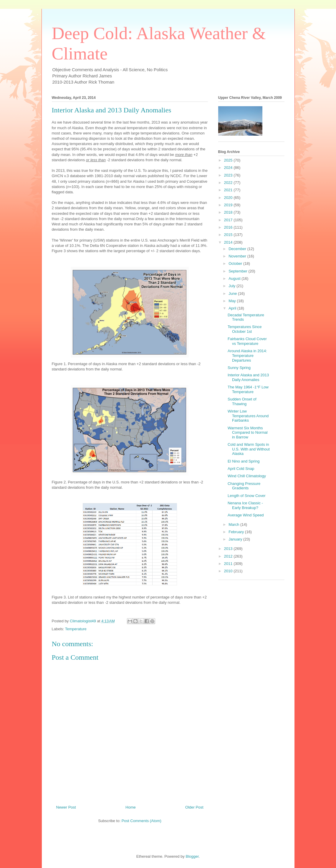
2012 (229, 556)
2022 (229, 183)
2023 (229, 175)
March (234, 524)
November (238, 256)
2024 (229, 168)
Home (131, 807)
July (232, 286)
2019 (229, 205)
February (237, 532)
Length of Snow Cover (247, 496)
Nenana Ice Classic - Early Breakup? (245, 505)
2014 (229, 242)
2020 (229, 198)
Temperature (76, 629)
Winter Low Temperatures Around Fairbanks (248, 416)
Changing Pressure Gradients (244, 486)
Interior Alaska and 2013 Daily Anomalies (248, 377)
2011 (229, 564)
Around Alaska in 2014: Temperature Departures (247, 355)
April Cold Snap (241, 469)
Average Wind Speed (246, 515)
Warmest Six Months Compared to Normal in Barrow (248, 433)
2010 (229, 571)
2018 (229, 212)
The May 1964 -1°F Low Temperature (248, 389)
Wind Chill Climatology (247, 476)
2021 (229, 190)
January (236, 539)
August (235, 278)
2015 (229, 235)
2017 (229, 220)
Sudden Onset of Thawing (242, 401)
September (238, 271)
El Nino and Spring (244, 461)
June (233, 294)
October (236, 263)
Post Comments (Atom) (141, 821)
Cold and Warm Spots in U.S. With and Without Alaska (249, 449)
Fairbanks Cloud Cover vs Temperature (247, 341)
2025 (229, 160)
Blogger (192, 856)
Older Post (194, 807)
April (233, 308)
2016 (229, 227)
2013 (229, 549)
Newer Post (66, 807)
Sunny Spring (239, 368)
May (233, 301)
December (238, 249)
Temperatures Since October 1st (245, 329)
